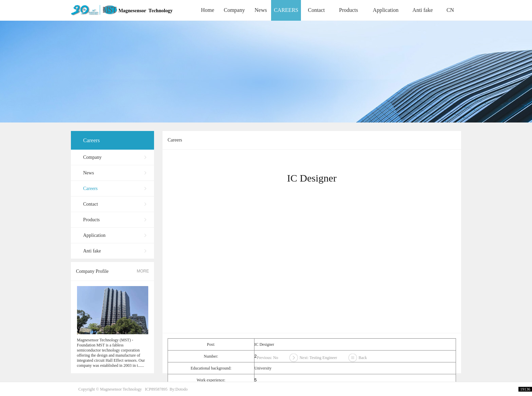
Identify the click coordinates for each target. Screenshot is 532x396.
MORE (143, 271)
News (261, 10)
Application (386, 10)
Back (363, 360)
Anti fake (423, 10)
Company (234, 10)
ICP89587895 (156, 389)
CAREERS (286, 10)
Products (348, 10)
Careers (91, 140)
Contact (316, 10)
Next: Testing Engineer (318, 360)
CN (450, 10)
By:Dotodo (179, 389)
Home (207, 10)
